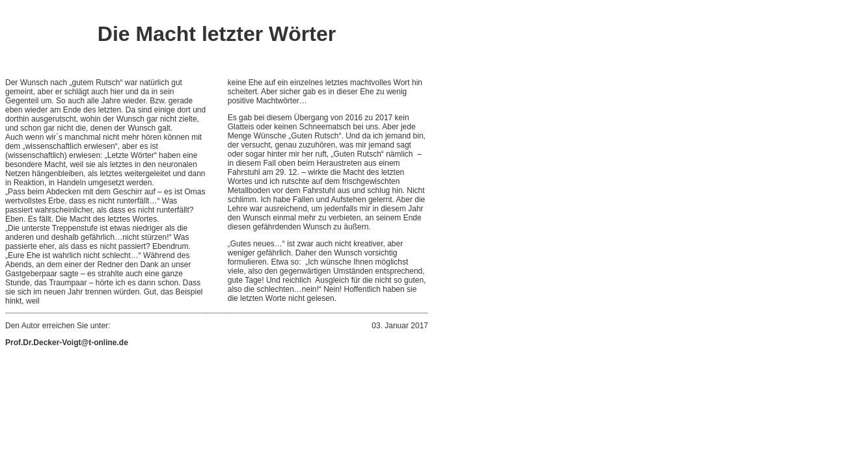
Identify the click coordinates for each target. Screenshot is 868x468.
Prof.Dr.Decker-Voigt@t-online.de (67, 343)
